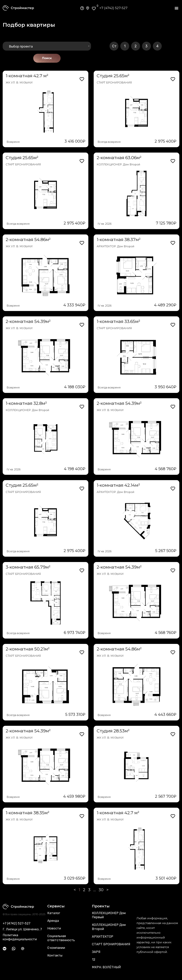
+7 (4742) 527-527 (113, 8)
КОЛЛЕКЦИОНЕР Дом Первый (109, 915)
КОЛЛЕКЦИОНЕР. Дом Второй (118, 164)
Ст (114, 46)
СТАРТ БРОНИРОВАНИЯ (114, 83)
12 (94, 960)
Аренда (53, 921)
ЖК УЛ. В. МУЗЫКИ (19, 83)
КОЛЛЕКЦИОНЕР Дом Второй (109, 927)
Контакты (55, 955)
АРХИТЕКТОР (103, 937)
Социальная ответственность (61, 938)
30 (101, 890)
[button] (176, 8)
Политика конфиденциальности (20, 937)
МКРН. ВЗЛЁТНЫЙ (106, 967)
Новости (54, 928)
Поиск (47, 58)
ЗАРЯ (96, 952)
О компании (56, 948)
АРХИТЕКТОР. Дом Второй (116, 246)
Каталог (54, 913)
